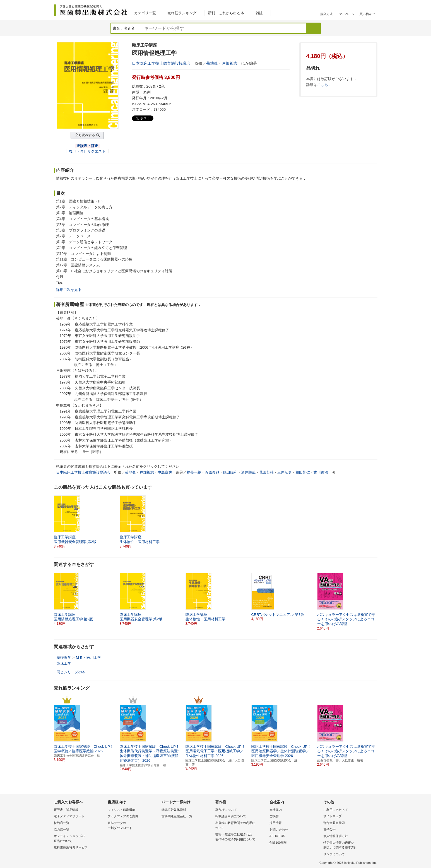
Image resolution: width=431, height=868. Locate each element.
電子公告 (329, 830)
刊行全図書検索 (334, 823)
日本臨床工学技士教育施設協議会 (161, 63)
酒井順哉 (248, 472)
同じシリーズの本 (71, 672)
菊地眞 (212, 63)
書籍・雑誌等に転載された (241, 837)
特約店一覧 (62, 823)
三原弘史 (285, 472)
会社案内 (276, 810)
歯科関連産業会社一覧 (177, 816)
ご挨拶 (274, 816)
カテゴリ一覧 (145, 13)
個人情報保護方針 (336, 836)
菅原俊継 (212, 472)
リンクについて (334, 854)
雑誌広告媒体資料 (174, 810)
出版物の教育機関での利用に (241, 826)
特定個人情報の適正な (349, 846)
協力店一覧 (62, 830)
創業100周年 (278, 843)
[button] (374, 599)
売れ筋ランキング (182, 13)
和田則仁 (303, 472)
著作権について (226, 810)
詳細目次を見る (69, 290)
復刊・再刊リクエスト (87, 151)
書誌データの (133, 826)
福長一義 (194, 472)
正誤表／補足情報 (66, 810)
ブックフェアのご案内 (123, 816)
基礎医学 (64, 658)
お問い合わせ (279, 830)
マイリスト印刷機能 (121, 810)
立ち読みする (85, 135)
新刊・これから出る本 (226, 13)
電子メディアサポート (69, 816)
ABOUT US (277, 836)
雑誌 (259, 13)
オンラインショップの (79, 839)
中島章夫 (165, 472)
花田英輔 (266, 472)
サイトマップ (333, 816)
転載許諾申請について (231, 816)
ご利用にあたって (336, 810)
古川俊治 (321, 472)
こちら (323, 85)
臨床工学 (64, 663)
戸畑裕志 (230, 63)
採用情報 (276, 823)
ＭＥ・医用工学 (88, 658)
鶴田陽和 (230, 472)
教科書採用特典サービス (71, 847)
